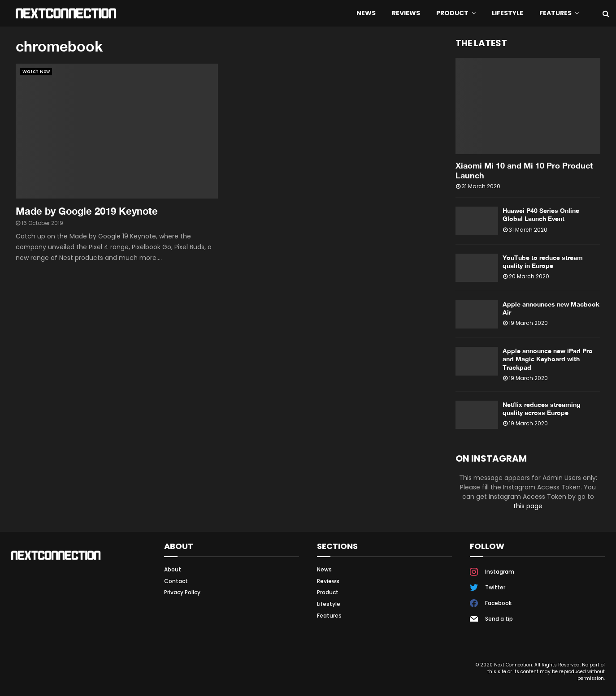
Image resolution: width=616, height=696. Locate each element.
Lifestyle (508, 13)
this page (528, 506)
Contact (176, 581)
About (173, 570)
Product (452, 13)
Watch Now (36, 71)
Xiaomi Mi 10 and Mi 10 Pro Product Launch (524, 170)
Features (555, 13)
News (366, 13)
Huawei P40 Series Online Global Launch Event (541, 214)
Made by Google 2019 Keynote (87, 211)
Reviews (406, 13)
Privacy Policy (182, 592)
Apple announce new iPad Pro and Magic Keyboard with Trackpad (548, 359)
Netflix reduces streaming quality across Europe (542, 409)
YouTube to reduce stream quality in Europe (543, 262)
